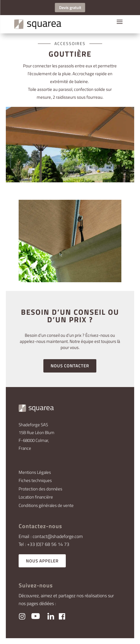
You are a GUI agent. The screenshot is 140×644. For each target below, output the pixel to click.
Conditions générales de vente (46, 505)
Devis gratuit (70, 7)
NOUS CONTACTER (70, 366)
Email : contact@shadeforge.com (51, 536)
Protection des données (40, 489)
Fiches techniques (35, 480)
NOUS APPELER (42, 561)
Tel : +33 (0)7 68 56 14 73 (44, 544)
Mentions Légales (35, 472)
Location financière (36, 497)
